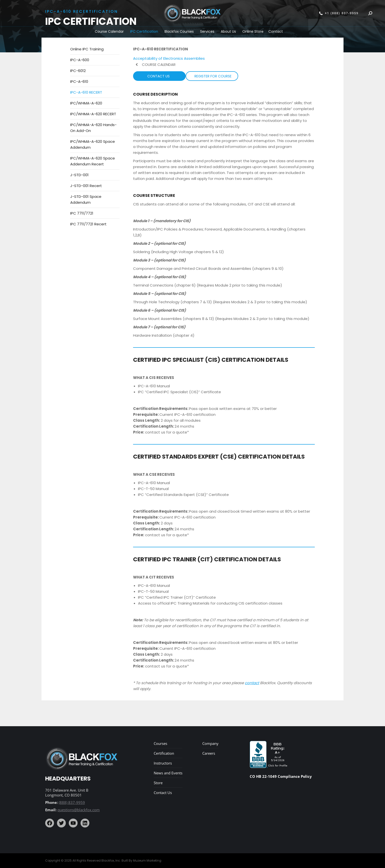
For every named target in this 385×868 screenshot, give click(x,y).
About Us (228, 31)
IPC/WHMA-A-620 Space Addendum (93, 144)
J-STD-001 (79, 175)
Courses (160, 743)
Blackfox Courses (179, 31)
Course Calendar (109, 31)
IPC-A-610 (79, 81)
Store (158, 783)
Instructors (163, 763)
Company (210, 743)
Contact (276, 31)
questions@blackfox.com (79, 810)
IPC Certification (144, 31)
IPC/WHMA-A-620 (86, 103)
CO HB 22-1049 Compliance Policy (281, 776)
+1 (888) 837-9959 (339, 13)
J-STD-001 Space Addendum (86, 199)
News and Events (168, 773)
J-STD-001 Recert (86, 186)
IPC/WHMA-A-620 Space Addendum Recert (93, 161)
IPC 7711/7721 (82, 213)
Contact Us (163, 793)
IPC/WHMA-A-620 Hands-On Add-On (93, 128)
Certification (164, 753)
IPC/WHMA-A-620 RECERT (93, 114)
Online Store (253, 31)
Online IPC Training (87, 49)
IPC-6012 (78, 71)
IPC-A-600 (80, 60)
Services (207, 31)
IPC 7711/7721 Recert (88, 224)
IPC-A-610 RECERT (86, 92)
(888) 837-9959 (72, 802)
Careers (209, 753)
